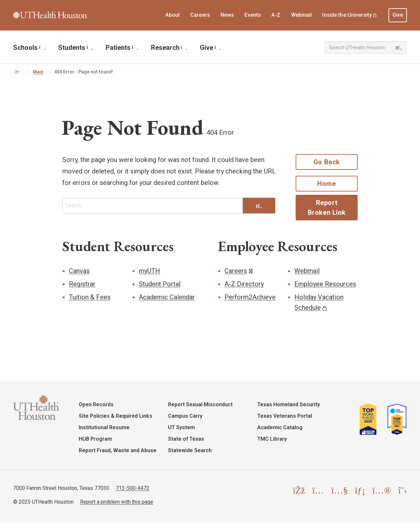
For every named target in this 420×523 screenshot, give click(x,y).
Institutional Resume (104, 427)
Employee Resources (325, 284)
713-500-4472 (133, 488)
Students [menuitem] (76, 48)
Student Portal (160, 284)
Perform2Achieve (250, 297)
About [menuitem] (173, 15)
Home (326, 184)
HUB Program (95, 439)
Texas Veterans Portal (285, 416)
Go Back (327, 162)
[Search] (399, 48)
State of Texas (186, 439)
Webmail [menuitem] (302, 15)
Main (38, 72)
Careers (236, 271)
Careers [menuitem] (200, 15)
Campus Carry (185, 416)
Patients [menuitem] (122, 48)
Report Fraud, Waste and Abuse (118, 450)
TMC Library (272, 439)
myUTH (149, 271)
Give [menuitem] (398, 15)
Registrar (82, 284)
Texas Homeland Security (289, 404)
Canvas (79, 271)
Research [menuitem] (169, 48)
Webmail (307, 271)
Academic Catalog (280, 427)
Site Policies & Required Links (115, 416)
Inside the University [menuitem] (347, 15)
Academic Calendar (167, 297)
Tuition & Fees (90, 297)
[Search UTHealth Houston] (366, 48)
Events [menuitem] (253, 15)
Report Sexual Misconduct (200, 404)
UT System (181, 427)
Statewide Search (190, 450)
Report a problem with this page (117, 502)
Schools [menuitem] (29, 48)
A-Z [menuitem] (276, 15)
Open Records (96, 404)
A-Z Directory (244, 284)
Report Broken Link (327, 208)
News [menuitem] (227, 15)
